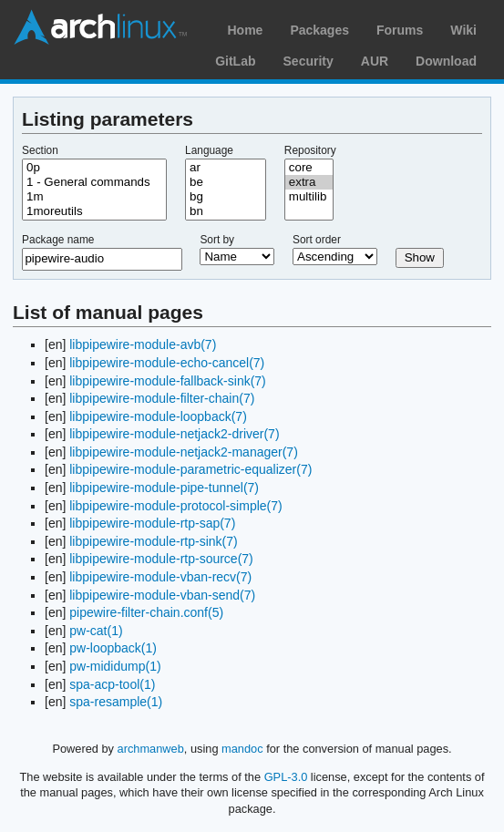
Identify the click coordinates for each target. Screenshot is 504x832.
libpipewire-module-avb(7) (143, 344)
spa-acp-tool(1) (112, 684)
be (226, 182)
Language (209, 150)
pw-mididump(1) (115, 666)
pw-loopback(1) (113, 648)
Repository (310, 150)
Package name (58, 240)
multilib (309, 197)
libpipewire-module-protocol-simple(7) (175, 506)
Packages (319, 30)
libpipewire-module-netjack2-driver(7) (174, 434)
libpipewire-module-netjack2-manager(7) (184, 452)
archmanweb (151, 749)
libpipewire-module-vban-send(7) (162, 595)
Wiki (463, 30)
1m (94, 197)
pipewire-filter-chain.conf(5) (146, 612)
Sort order (317, 240)
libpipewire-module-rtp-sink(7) (153, 541)
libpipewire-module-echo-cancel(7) (167, 363)
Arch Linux (100, 27)
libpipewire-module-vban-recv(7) (160, 577)
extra (309, 182)
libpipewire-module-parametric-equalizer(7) (190, 469)
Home (245, 30)
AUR (375, 61)
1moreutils (94, 211)
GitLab (235, 61)
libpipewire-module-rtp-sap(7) (152, 523)
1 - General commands (94, 182)
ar (226, 168)
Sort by (217, 240)
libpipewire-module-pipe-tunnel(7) (164, 488)
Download (446, 61)
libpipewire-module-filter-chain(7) (162, 398)
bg (226, 197)
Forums (400, 30)
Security (309, 61)
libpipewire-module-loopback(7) (158, 416)
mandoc (242, 749)
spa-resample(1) (116, 702)
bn (226, 211)
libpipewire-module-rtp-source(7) (161, 559)
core (309, 168)
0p (94, 168)
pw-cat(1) (96, 631)
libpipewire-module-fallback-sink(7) (168, 381)
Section (40, 150)
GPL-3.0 (286, 777)
